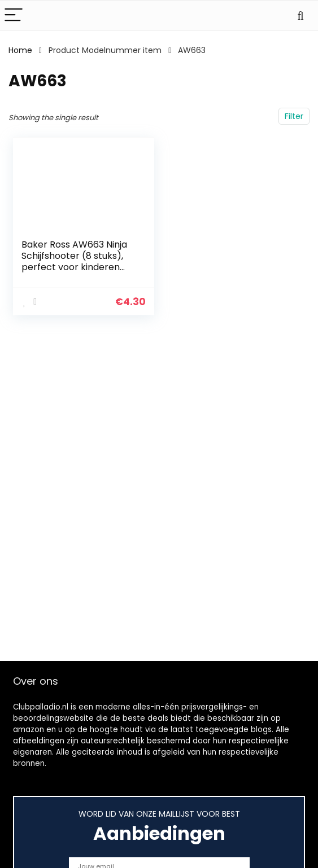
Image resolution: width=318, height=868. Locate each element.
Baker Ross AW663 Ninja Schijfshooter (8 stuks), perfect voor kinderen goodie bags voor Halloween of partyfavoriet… (74, 273)
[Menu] (14, 16)
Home (20, 50)
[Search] (300, 16)
